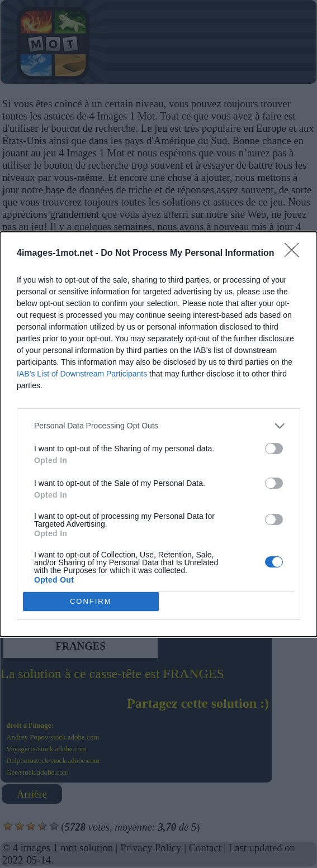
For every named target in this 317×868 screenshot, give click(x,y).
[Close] (295, 254)
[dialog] (158, 434)
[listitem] (158, 426)
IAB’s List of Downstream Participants (82, 374)
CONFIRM (91, 601)
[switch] (274, 449)
